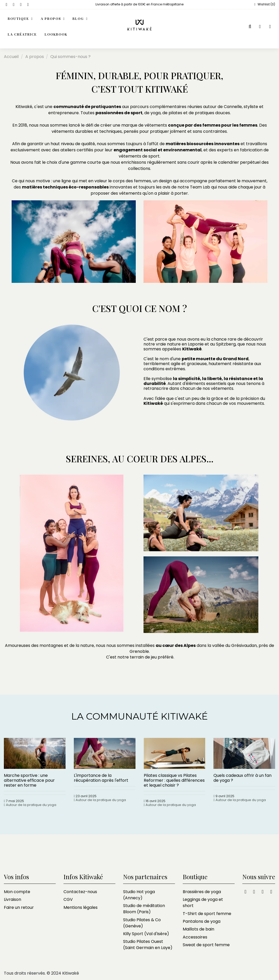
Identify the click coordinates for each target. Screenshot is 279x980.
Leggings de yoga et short (203, 903)
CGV (68, 899)
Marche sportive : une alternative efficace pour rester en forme (29, 780)
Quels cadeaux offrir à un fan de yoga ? (242, 778)
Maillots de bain (198, 929)
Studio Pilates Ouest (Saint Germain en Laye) (148, 945)
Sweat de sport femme (206, 945)
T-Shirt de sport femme (207, 914)
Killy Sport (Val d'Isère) (146, 934)
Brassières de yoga (202, 892)
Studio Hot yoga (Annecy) (139, 895)
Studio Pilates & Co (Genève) (142, 923)
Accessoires (195, 937)
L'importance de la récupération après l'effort (101, 778)
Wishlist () (264, 4)
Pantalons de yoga (202, 921)
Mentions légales (81, 907)
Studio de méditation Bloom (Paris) (144, 909)
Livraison (13, 899)
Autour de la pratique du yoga (31, 805)
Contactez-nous (80, 892)
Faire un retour (19, 907)
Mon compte (17, 892)
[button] (53, 19)
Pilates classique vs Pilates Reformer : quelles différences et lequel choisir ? (174, 780)
